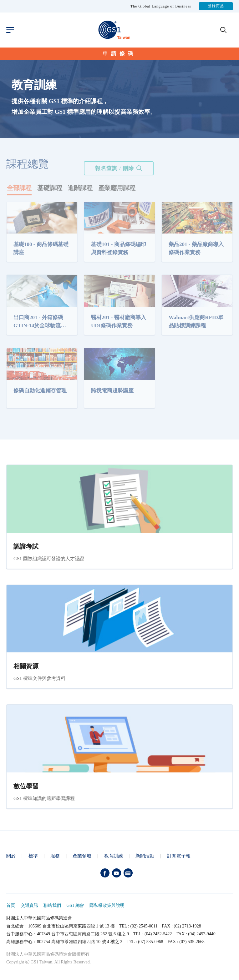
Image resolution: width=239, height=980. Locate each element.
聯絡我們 (52, 905)
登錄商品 (216, 6)
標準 (33, 856)
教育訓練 (114, 856)
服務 (55, 856)
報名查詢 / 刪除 (114, 168)
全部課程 (19, 188)
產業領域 (82, 856)
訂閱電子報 (179, 856)
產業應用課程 (117, 188)
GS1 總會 (75, 905)
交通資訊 (29, 905)
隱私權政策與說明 (107, 905)
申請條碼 (119, 54)
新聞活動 (145, 856)
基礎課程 (50, 188)
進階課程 (80, 188)
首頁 (11, 905)
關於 (11, 856)
